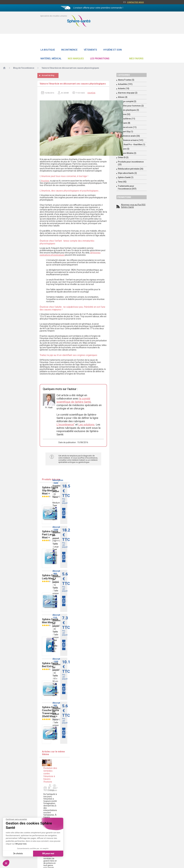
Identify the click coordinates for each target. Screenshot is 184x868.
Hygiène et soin (113, 50)
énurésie (45, 181)
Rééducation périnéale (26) (131, 169)
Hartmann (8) (124, 123)
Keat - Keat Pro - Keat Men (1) (132, 144)
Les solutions (86, 425)
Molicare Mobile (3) (127, 153)
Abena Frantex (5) (126, 80)
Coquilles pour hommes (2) (131, 106)
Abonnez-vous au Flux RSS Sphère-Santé (133, 206)
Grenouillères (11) (126, 119)
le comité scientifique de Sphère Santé (74, 400)
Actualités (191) (125, 84)
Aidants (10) (124, 88)
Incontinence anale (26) (129, 136)
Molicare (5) (124, 149)
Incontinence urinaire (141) (131, 140)
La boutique (48, 50)
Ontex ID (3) (123, 157)
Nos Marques (76, 59)
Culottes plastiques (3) (128, 110)
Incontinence (69, 50)
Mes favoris (136, 59)
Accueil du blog (48, 75)
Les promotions (100, 59)
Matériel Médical (51, 59)
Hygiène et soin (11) (127, 127)
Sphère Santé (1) (126, 177)
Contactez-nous (135, 2)
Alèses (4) (123, 97)
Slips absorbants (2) (127, 173)
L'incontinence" (66, 425)
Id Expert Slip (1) (125, 132)
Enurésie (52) (124, 114)
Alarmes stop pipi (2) (128, 93)
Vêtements (90, 50)
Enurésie (91, 93)
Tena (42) (122, 182)
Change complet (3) (127, 101)
